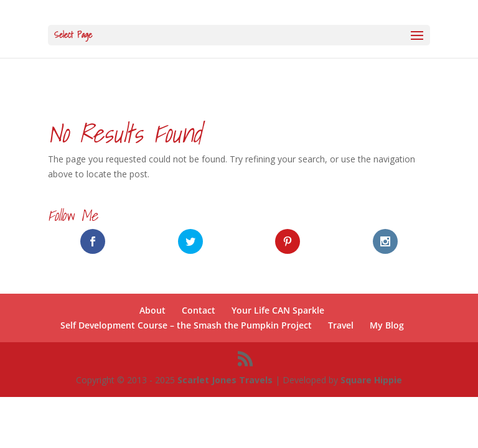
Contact (199, 310)
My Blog (387, 325)
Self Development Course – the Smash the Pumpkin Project (186, 325)
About (152, 310)
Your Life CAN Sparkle (278, 310)
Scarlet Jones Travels (225, 380)
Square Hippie (371, 380)
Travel (341, 325)
